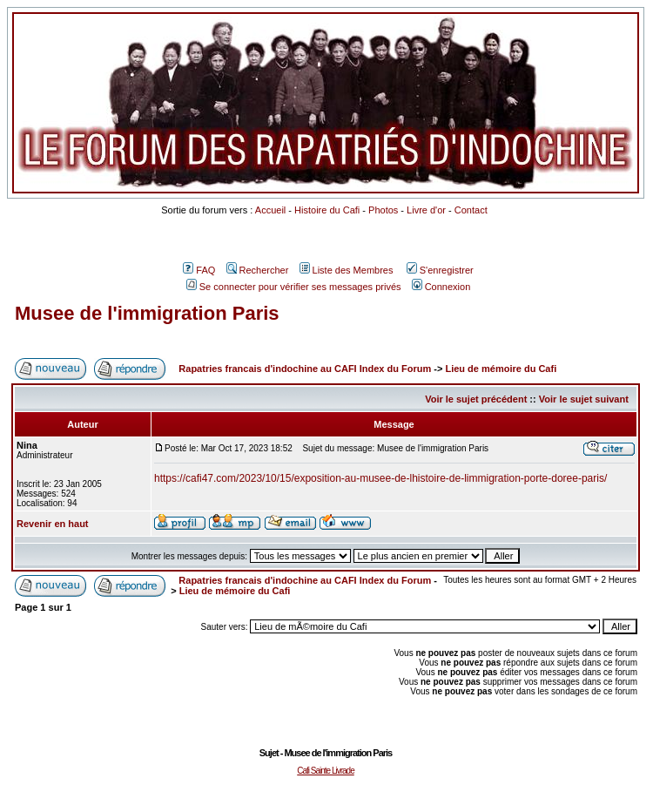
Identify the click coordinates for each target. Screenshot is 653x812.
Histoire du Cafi (327, 210)
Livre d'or (426, 210)
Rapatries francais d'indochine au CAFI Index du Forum (305, 369)
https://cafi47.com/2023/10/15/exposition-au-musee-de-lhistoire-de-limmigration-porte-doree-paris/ (380, 478)
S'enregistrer (440, 270)
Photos (383, 210)
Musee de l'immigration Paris (147, 313)
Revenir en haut (53, 524)
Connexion (441, 287)
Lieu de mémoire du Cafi (501, 369)
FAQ (199, 270)
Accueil (270, 210)
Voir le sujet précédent (476, 399)
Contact (471, 210)
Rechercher (258, 270)
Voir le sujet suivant (584, 399)
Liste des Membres (347, 270)
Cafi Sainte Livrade (326, 771)
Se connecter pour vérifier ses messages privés (294, 287)
